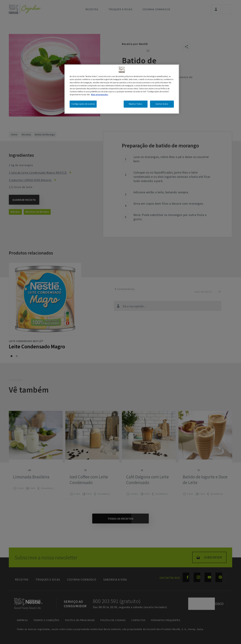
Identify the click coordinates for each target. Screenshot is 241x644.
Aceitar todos (162, 104)
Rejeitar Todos (136, 104)
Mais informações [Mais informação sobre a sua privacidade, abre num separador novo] (100, 95)
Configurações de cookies (83, 104)
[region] (122, 89)
